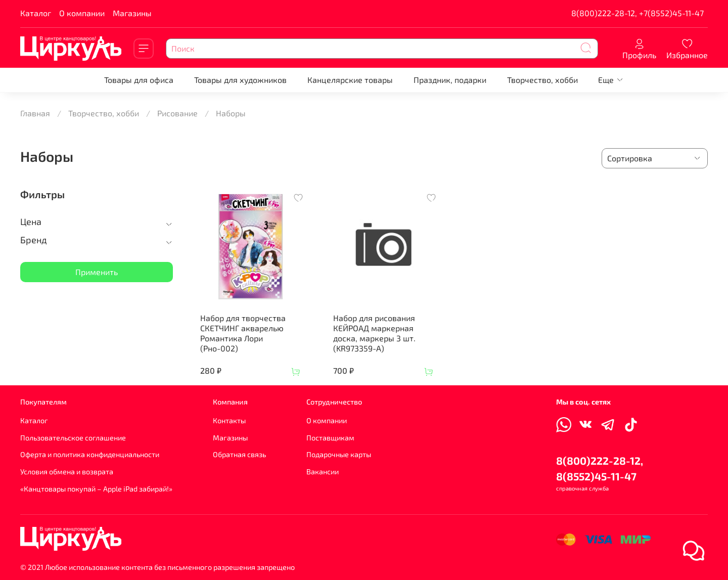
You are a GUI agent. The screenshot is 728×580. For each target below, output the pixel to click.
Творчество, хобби (542, 80)
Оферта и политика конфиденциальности (90, 454)
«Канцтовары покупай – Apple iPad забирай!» (96, 489)
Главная (35, 113)
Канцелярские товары (350, 80)
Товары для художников (240, 80)
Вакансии (323, 472)
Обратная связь (239, 454)
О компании (82, 13)
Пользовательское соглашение (73, 438)
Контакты (229, 420)
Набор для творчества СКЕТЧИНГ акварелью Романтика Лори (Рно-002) (243, 333)
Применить (97, 272)
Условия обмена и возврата (67, 472)
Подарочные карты (339, 454)
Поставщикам (330, 438)
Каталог (36, 13)
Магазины (132, 13)
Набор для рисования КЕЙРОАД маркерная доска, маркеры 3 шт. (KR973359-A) (374, 333)
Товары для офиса (139, 80)
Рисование (177, 113)
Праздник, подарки (450, 80)
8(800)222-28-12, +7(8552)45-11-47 (638, 13)
